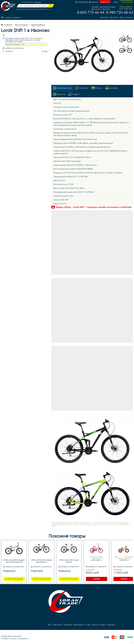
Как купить (114, 17)
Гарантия (104, 17)
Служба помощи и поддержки (15, 639)
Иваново (38, 2)
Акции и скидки (99, 625)
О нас (88, 625)
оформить (105, 2)
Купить (97, 579)
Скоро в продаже (14, 579)
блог (122, 17)
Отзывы (45, 51)
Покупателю (79, 625)
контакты (129, 17)
